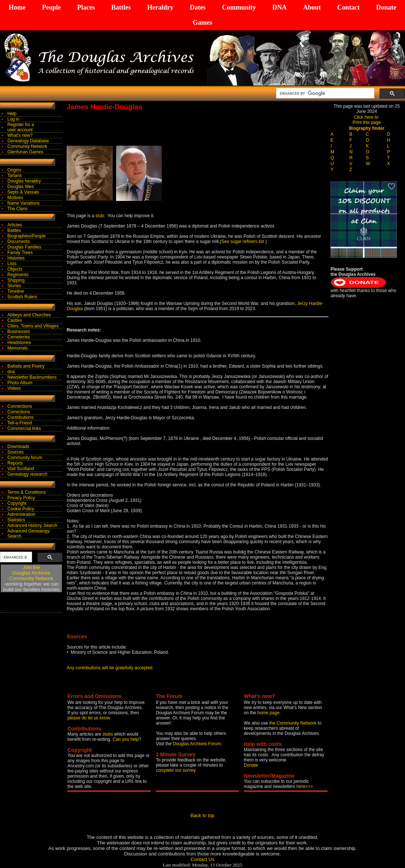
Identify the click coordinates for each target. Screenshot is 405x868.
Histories (16, 258)
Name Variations (24, 203)
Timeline (16, 291)
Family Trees (20, 253)
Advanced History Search (32, 525)
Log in (13, 119)
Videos (14, 388)
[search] (324, 93)
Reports (15, 463)
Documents (19, 242)
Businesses (19, 331)
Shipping (16, 280)
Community (239, 7)
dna (11, 372)
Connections (20, 406)
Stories (14, 286)
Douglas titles (21, 187)
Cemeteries (19, 337)
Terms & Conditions (27, 492)
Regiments (18, 275)
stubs (108, 734)
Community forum (25, 458)
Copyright (17, 503)
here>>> (305, 787)
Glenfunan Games (25, 152)
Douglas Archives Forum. (198, 744)
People (51, 7)
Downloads (18, 447)
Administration (21, 514)
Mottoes (15, 198)
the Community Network (294, 723)
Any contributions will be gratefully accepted (110, 668)
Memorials (18, 348)
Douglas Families (24, 247)
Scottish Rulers (22, 297)
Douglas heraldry (24, 181)
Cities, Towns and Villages (33, 326)
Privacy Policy (21, 498)
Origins (14, 170)
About (312, 7)
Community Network (27, 146)
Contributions (20, 417)
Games (202, 22)
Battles (121, 7)
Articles (15, 225)
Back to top (202, 815)
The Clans (18, 209)
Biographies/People (27, 236)
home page (268, 713)
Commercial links (24, 428)
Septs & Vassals (23, 192)
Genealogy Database (28, 141)
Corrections (19, 412)
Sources (15, 452)
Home (17, 7)
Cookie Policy (21, 509)
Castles (15, 320)
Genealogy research (27, 474)
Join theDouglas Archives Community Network (31, 573)
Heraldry (160, 7)
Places (86, 7)
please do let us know (89, 718)
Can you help (126, 739)
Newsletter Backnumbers (32, 377)
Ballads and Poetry (26, 366)
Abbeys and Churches (29, 315)
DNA (280, 7)
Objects (15, 269)
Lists (12, 264)
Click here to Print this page (367, 120)
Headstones (19, 343)
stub (100, 216)
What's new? (20, 135)
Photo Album (20, 383)
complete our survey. (176, 770)
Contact (348, 7)
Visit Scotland (21, 469)
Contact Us (202, 859)
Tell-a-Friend (20, 423)
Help (12, 114)
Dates (198, 7)
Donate (386, 7)
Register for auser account (21, 127)
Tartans (15, 176)
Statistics (16, 520)
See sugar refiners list (243, 242)
